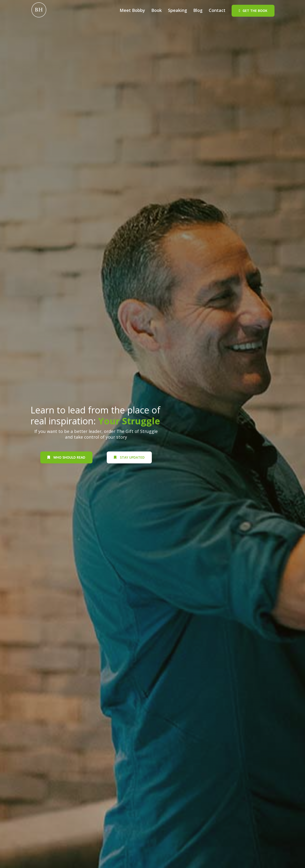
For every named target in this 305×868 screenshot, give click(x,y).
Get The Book (255, 11)
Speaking (178, 11)
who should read (66, 457)
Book (157, 11)
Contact (217, 11)
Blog (198, 11)
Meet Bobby (132, 11)
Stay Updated (129, 457)
